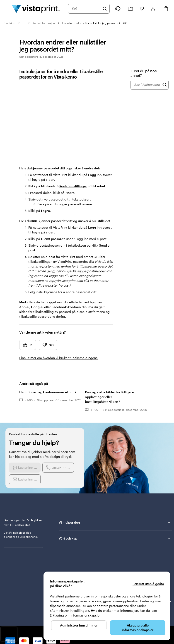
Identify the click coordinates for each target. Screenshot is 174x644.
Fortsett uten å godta (148, 584)
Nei (48, 345)
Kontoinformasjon (44, 23)
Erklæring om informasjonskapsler (75, 615)
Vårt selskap (115, 538)
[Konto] (153, 9)
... (24, 23)
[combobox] (86, 9)
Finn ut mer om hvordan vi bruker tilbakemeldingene (58, 358)
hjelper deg (24, 533)
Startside (10, 23)
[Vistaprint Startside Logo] (36, 9)
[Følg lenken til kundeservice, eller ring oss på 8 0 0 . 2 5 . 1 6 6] (118, 9)
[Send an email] (25, 479)
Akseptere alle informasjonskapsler (138, 628)
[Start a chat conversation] (25, 468)
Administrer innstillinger (79, 625)
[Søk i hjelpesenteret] (164, 85)
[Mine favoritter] (142, 9)
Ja (28, 345)
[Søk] (105, 9)
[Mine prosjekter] (130, 9)
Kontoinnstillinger (73, 186)
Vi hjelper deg (115, 522)
